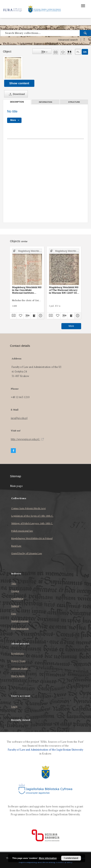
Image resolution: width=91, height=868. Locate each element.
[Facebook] (13, 451)
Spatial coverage (20, 621)
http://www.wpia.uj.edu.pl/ (27, 439)
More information (48, 858)
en (85, 52)
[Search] (85, 33)
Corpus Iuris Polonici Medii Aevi (29, 508)
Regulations (18, 653)
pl (78, 52)
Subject (15, 606)
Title (14, 584)
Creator (15, 591)
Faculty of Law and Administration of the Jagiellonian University (45, 750)
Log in (14, 707)
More (71, 326)
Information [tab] (45, 102)
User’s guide (18, 676)
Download (16, 94)
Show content (19, 83)
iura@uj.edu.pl (19, 418)
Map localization (20, 629)
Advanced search (68, 40)
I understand (71, 858)
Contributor (17, 599)
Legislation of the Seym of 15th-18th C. (32, 516)
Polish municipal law (22, 531)
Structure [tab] (74, 102)
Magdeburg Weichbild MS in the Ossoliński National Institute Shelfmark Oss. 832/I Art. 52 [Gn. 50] (27, 290)
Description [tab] (17, 102)
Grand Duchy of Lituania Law (27, 553)
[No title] (13, 68)
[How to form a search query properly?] (84, 40)
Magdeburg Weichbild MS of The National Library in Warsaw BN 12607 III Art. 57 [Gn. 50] (64, 290)
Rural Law (16, 546)
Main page (16, 486)
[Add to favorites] (63, 52)
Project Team (18, 661)
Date (14, 614)
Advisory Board (19, 668)
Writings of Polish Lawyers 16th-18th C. (32, 523)
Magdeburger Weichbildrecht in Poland (32, 538)
